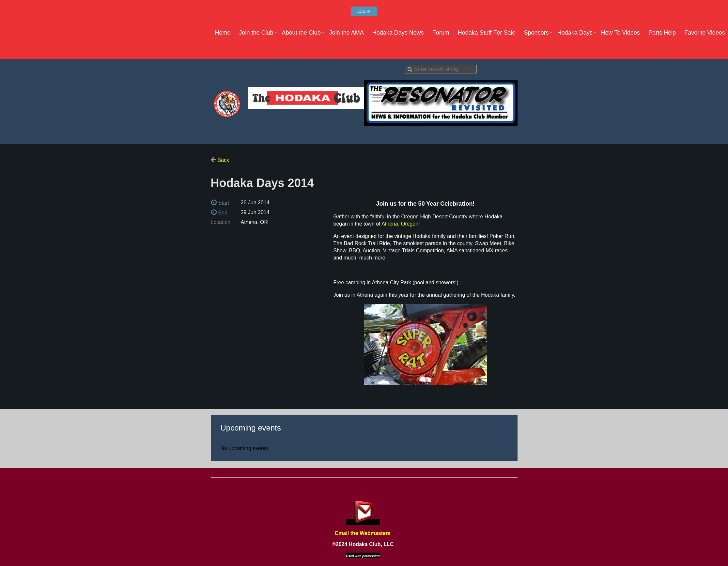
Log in (364, 11)
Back (224, 160)
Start (224, 203)
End (223, 213)
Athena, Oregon (400, 224)
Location (221, 222)
